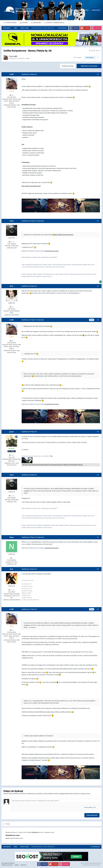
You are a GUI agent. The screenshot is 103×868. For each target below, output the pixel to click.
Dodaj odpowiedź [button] (92, 815)
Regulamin (37, 23)
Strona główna (11, 23)
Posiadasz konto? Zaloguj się (80, 10)
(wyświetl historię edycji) (51, 251)
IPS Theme (4, 863)
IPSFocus (12, 863)
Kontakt (16, 865)
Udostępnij (78, 57)
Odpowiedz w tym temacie (89, 66)
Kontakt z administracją (55, 23)
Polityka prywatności (7, 865)
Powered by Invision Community (91, 865)
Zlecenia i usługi (24, 58)
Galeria (25, 23)
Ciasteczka (23, 865)
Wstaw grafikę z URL (90, 807)
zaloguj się (63, 794)
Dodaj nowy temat (68, 66)
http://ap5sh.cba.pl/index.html (31, 186)
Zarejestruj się (96, 10)
